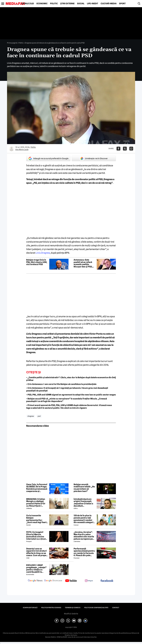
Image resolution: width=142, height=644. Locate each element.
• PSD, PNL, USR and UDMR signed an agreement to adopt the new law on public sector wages (71, 395)
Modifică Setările (71, 614)
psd (39, 416)
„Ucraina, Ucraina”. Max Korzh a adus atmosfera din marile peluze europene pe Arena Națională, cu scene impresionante (84, 536)
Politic (54, 4)
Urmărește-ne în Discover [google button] (94, 158)
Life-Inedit (93, 4)
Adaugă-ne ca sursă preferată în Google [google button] (48, 158)
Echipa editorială (30, 608)
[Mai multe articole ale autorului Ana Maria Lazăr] (12, 149)
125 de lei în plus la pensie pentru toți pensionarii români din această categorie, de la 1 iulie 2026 (84, 519)
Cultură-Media (109, 4)
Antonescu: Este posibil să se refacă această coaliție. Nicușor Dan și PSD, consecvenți (83, 263)
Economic (42, 4)
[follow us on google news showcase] (53, 581)
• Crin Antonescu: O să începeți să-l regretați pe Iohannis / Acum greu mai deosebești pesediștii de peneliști (67, 389)
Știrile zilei (28, 4)
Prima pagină (12, 43)
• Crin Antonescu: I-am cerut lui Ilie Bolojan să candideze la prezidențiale (61, 384)
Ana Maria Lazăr (22, 149)
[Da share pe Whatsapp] (131, 149)
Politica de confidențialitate (96, 608)
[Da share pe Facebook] (118, 149)
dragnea (31, 416)
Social (81, 4)
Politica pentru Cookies (51, 608)
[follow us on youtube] (71, 581)
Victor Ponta (96, 334)
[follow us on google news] (35, 581)
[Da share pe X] (125, 149)
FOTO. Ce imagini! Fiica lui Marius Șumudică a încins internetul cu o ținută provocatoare (36, 536)
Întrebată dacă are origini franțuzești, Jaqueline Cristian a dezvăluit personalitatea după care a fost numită (83, 502)
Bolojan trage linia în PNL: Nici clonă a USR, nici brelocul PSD (37, 262)
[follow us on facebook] (107, 581)
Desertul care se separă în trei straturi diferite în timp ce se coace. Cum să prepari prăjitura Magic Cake (37, 552)
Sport (122, 4)
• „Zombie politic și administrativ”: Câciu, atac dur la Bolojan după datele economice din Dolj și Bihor (71, 379)
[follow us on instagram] (89, 581)
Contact (116, 608)
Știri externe (67, 4)
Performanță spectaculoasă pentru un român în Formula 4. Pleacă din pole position (84, 552)
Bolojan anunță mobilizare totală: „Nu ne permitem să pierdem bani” (84, 488)
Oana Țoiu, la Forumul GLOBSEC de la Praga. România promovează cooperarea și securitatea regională (37, 488)
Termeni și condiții (73, 608)
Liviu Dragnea (43, 253)
